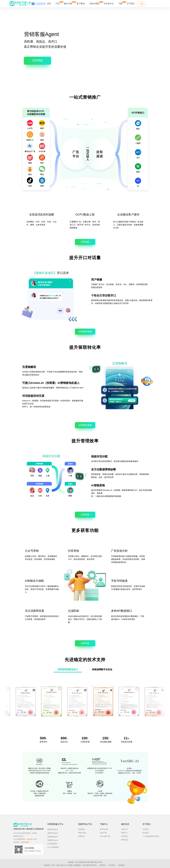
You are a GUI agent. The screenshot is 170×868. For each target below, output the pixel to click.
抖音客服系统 (52, 844)
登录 (142, 4)
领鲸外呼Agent (55, 833)
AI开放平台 (109, 4)
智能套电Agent (53, 840)
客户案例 (81, 4)
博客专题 (124, 840)
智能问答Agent (55, 829)
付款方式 (124, 829)
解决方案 (68, 3)
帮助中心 (124, 833)
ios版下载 (103, 833)
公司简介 (146, 829)
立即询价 (37, 60)
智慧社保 (81, 836)
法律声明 (102, 865)
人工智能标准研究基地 (151, 836)
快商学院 (124, 836)
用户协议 (112, 865)
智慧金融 (81, 829)
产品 (58, 3)
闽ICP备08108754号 (90, 865)
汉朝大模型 (94, 4)
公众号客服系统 (53, 847)
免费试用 (154, 4)
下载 (120, 3)
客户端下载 (104, 829)
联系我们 (146, 833)
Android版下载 (105, 836)
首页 (49, 4)
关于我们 (131, 4)
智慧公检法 (82, 833)
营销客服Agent (55, 837)
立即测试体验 (85, 332)
